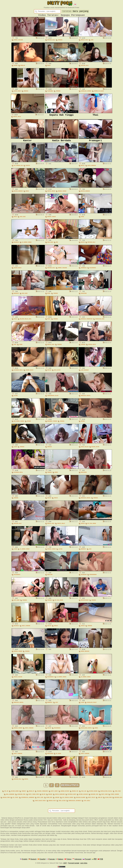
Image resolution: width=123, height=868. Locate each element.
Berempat (83, 550)
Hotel (49, 295)
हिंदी (95, 859)
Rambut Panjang (18, 41)
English (25, 859)
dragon (50, 795)
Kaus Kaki (23, 218)
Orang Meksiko (85, 653)
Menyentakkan (85, 601)
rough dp (31, 792)
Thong (21, 346)
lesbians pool (21, 795)
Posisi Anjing (18, 678)
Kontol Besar (51, 192)
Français (52, 859)
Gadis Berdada (92, 167)
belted (44, 795)
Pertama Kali (51, 41)
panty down (104, 795)
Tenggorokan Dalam (53, 397)
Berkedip (16, 295)
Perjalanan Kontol (86, 729)
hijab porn (108, 798)
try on (6, 792)
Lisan (15, 448)
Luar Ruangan (85, 371)
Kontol (26, 780)
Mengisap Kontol (86, 397)
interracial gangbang (28, 798)
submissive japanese (75, 801)
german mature (65, 792)
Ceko (15, 346)
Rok (57, 244)
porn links (84, 863)
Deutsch (33, 859)
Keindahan (84, 576)
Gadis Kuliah (85, 448)
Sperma (16, 66)
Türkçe (69, 859)
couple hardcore (60, 795)
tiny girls (87, 801)
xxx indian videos (68, 798)
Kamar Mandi (17, 92)
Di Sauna (58, 755)
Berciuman (84, 474)
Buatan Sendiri (18, 192)
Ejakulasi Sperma (86, 92)
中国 (101, 859)
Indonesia (84, 269)
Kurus (56, 474)
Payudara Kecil (18, 371)
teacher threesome (42, 792)
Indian (83, 525)
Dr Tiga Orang (92, 525)
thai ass (84, 792)
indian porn (6, 798)
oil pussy (15, 798)
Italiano (61, 859)
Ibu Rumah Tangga (19, 422)
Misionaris (93, 269)
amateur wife (118, 798)
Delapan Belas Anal (26, 320)
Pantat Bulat (61, 525)
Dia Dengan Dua (18, 167)
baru (75, 11)
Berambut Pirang (52, 422)
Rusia (49, 66)
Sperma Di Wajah (99, 92)
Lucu (90, 550)
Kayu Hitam (57, 371)
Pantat (56, 499)
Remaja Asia (84, 41)
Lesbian (83, 346)
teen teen (118, 792)
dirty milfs (91, 798)
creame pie (75, 792)
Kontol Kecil (17, 117)
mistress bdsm (72, 795)
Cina (92, 41)
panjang (84, 11)
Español (42, 859)
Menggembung (93, 576)
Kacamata (16, 244)
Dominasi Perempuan (87, 320)
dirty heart (54, 792)
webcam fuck (52, 801)
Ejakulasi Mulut (92, 704)
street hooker (115, 795)
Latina (16, 397)
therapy (24, 792)
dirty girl (40, 798)
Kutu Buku (17, 601)
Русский (88, 859)
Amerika (26, 92)
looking (57, 798)
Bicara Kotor (95, 448)
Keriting (50, 576)
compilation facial (106, 792)
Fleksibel (50, 92)
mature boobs (15, 792)
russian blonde (81, 798)
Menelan (23, 66)
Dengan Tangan (62, 192)
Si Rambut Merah (27, 244)
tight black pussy (40, 801)
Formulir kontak (74, 863)
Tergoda (60, 41)
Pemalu (56, 627)
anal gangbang (10, 795)
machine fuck (95, 795)
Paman (82, 218)
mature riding (93, 792)
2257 (65, 863)
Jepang (29, 422)
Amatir (83, 244)
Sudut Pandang (26, 627)
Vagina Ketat (18, 269)
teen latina (62, 801)
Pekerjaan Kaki (100, 320)
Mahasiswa (84, 295)
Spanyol (28, 167)
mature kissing (83, 795)
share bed (49, 798)
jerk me (100, 798)
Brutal (83, 167)
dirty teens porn (34, 795)
